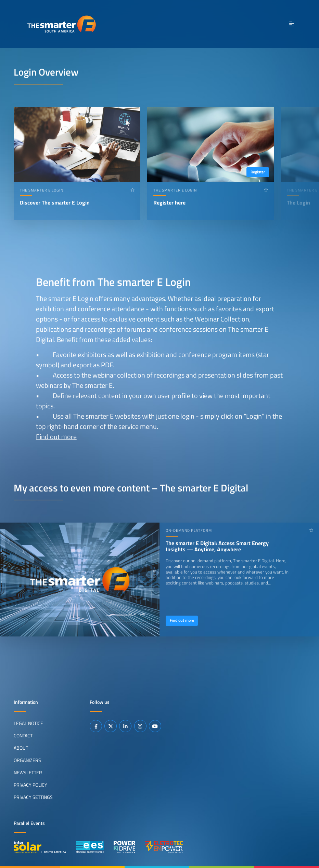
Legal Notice (28, 723)
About (21, 748)
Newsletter (28, 772)
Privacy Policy (30, 785)
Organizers (27, 760)
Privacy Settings (33, 797)
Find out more (56, 437)
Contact (23, 736)
